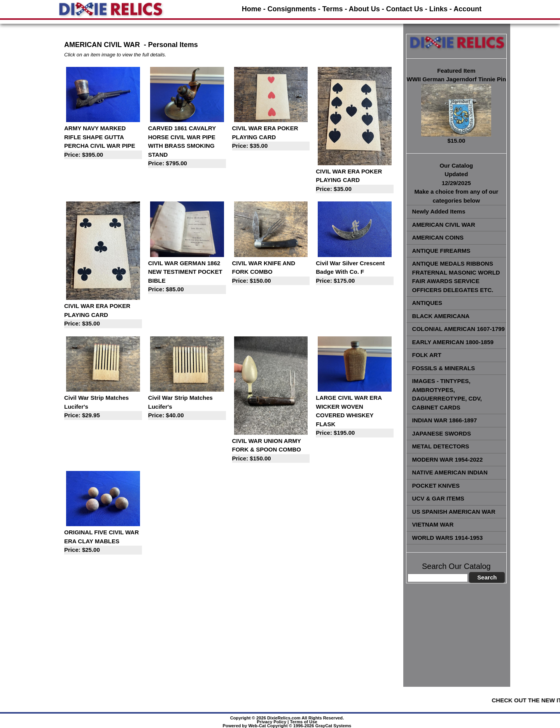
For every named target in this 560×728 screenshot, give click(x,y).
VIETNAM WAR (433, 524)
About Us (364, 9)
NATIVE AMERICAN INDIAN (450, 472)
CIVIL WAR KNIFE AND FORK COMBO (271, 273)
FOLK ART (427, 355)
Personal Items (173, 45)
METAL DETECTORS (441, 446)
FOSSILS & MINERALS (444, 368)
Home (252, 9)
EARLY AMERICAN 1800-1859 (453, 342)
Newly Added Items (439, 211)
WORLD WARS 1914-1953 (448, 538)
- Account (465, 9)
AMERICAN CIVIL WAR (444, 225)
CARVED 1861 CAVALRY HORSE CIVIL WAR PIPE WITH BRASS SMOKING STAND (187, 146)
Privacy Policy (271, 722)
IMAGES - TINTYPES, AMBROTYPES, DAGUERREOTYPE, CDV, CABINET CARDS (447, 394)
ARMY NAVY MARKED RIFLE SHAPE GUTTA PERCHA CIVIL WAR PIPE (103, 142)
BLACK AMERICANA (441, 316)
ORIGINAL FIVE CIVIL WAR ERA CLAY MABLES (103, 542)
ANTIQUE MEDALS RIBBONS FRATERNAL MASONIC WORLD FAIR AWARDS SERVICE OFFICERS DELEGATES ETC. (456, 277)
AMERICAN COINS (438, 237)
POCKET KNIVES (436, 486)
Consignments (292, 9)
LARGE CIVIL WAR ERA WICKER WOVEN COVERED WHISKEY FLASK (355, 416)
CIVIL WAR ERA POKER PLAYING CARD (271, 138)
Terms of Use (304, 722)
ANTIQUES (427, 303)
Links (438, 9)
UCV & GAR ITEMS (438, 498)
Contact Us (405, 9)
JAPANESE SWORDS (442, 433)
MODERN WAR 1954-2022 (448, 459)
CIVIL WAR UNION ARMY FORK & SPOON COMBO (271, 450)
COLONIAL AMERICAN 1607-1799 (458, 329)
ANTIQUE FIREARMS (441, 251)
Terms (333, 9)
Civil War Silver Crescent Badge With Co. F (355, 273)
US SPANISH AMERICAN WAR (454, 512)
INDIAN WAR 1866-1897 (445, 420)
